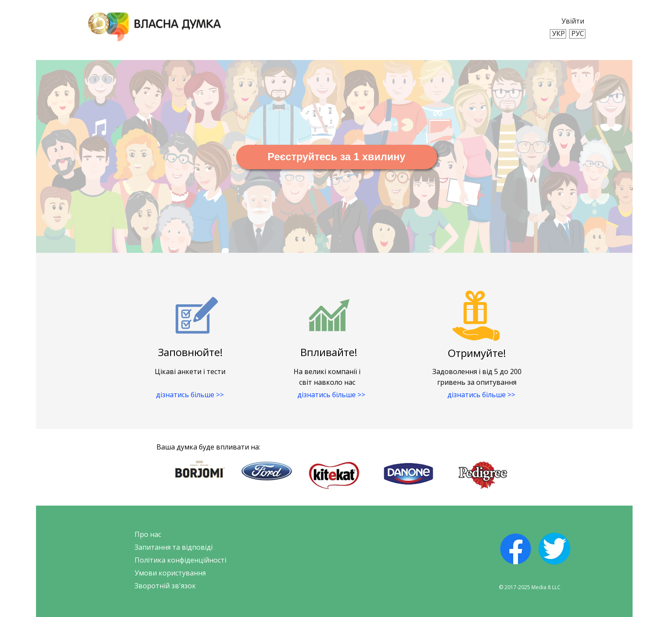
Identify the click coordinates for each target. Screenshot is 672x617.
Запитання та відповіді (174, 547)
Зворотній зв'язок (165, 586)
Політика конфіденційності (180, 560)
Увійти (573, 21)
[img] (154, 27)
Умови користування (170, 573)
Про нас (148, 534)
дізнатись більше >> (190, 395)
